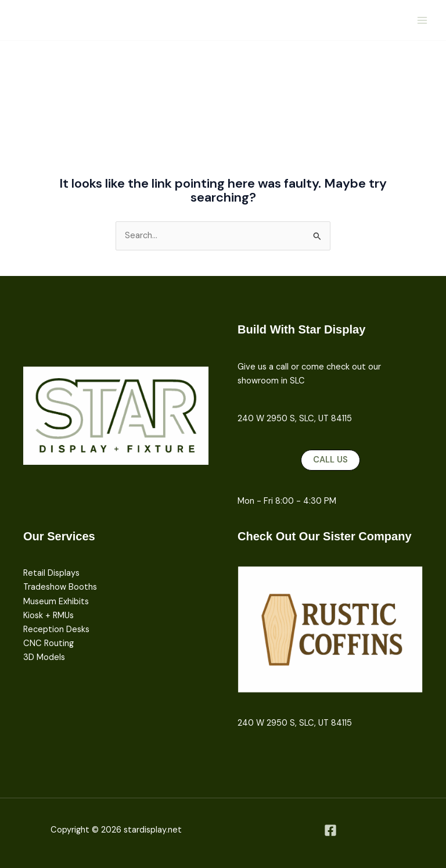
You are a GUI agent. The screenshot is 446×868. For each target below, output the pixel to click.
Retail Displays (51, 573)
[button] (330, 460)
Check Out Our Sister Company (325, 536)
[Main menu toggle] (422, 20)
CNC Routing (48, 643)
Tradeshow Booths (60, 587)
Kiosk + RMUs (48, 616)
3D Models (44, 657)
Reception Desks (56, 630)
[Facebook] (330, 830)
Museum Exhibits (56, 602)
